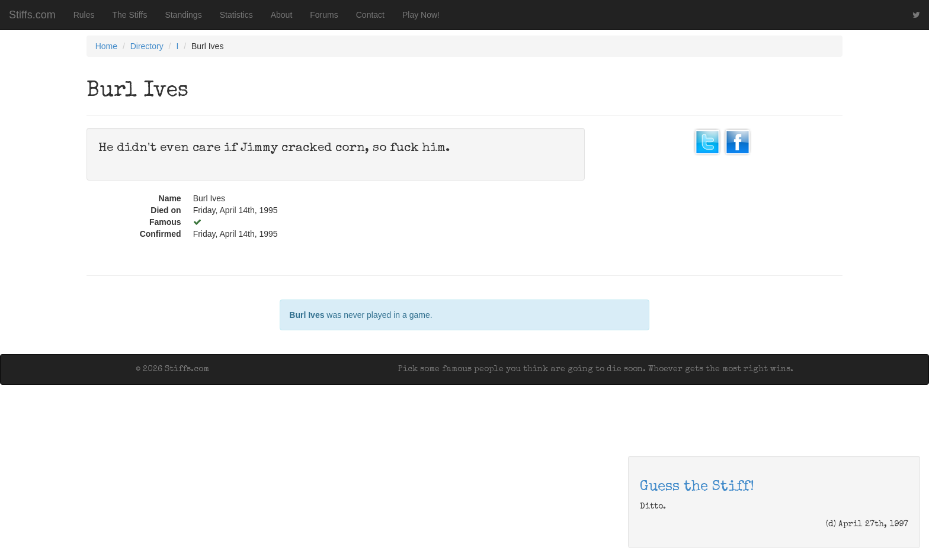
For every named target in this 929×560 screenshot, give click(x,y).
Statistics (236, 15)
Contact (370, 15)
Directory (147, 46)
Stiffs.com (32, 15)
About (282, 15)
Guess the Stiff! (697, 487)
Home (106, 46)
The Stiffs (130, 15)
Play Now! (421, 15)
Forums (324, 15)
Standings (183, 15)
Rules (84, 15)
